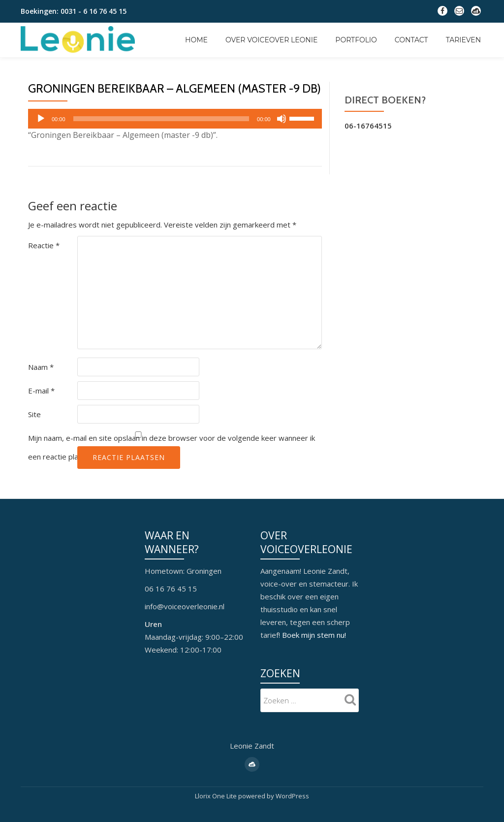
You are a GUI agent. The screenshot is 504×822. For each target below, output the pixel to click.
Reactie (44, 245)
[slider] (161, 119)
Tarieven (463, 40)
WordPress (292, 795)
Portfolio (356, 40)
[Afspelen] (41, 119)
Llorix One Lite (217, 795)
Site (34, 414)
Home (196, 40)
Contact (411, 40)
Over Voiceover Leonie (271, 40)
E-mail (41, 391)
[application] (175, 119)
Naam (41, 367)
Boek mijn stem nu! (314, 635)
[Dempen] (282, 119)
